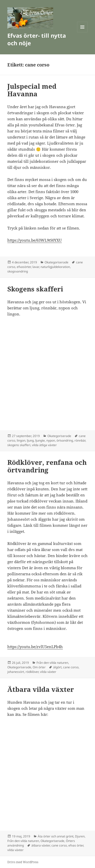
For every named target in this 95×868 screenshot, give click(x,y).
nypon (51, 440)
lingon (21, 440)
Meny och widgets (82, 32)
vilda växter (48, 672)
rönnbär (80, 440)
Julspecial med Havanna (32, 90)
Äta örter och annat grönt (56, 836)
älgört (57, 667)
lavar (36, 267)
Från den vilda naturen (52, 663)
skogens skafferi (19, 445)
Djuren (80, 836)
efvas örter (76, 845)
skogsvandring (18, 271)
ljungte (40, 440)
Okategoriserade (56, 262)
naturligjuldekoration (55, 267)
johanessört (16, 672)
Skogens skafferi (35, 289)
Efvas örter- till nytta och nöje (37, 39)
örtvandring (65, 440)
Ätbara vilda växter (41, 689)
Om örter (39, 667)
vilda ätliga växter (44, 445)
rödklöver (32, 672)
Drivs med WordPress (23, 862)
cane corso (71, 667)
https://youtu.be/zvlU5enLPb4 (34, 647)
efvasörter (24, 267)
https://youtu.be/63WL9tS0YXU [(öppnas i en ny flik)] (35, 240)
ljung (30, 440)
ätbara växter (41, 845)
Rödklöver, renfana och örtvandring (47, 466)
